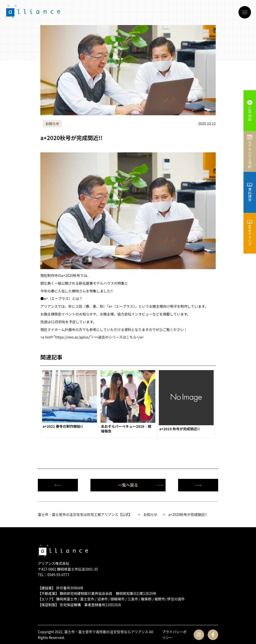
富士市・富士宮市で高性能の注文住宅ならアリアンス (106, 632)
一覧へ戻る (141, 485)
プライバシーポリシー (174, 634)
